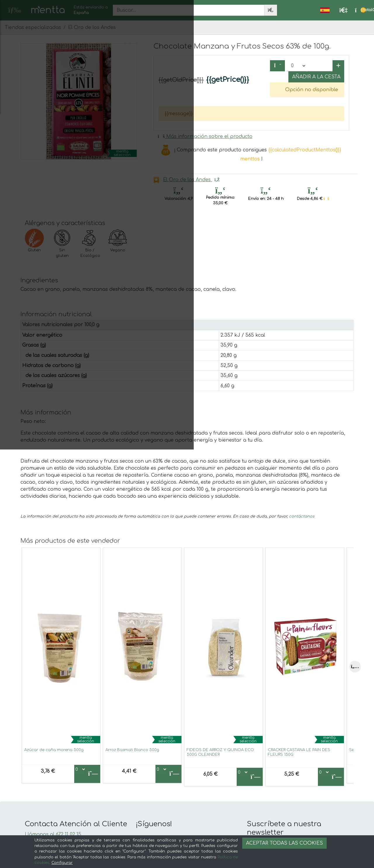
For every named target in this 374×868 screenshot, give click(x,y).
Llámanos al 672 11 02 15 (53, 834)
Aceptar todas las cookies (284, 843)
